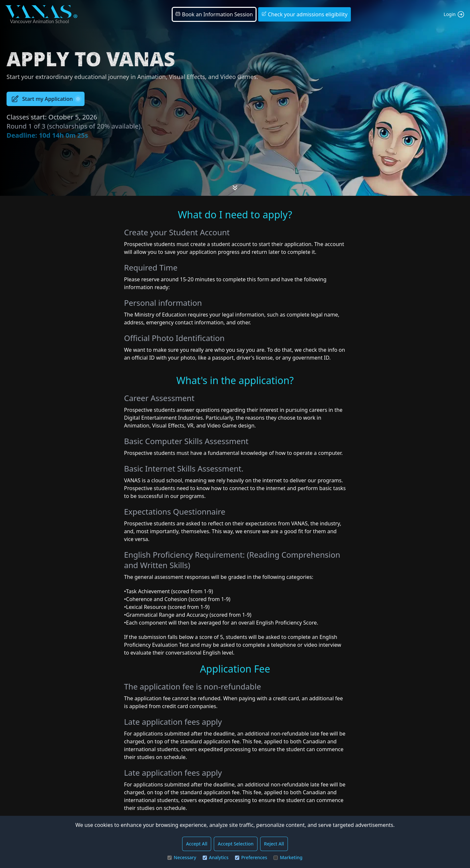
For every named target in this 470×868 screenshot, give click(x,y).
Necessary (182, 857)
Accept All (197, 844)
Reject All (274, 844)
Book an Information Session (214, 14)
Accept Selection (236, 844)
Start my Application (46, 99)
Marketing (288, 857)
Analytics (216, 857)
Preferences (251, 857)
